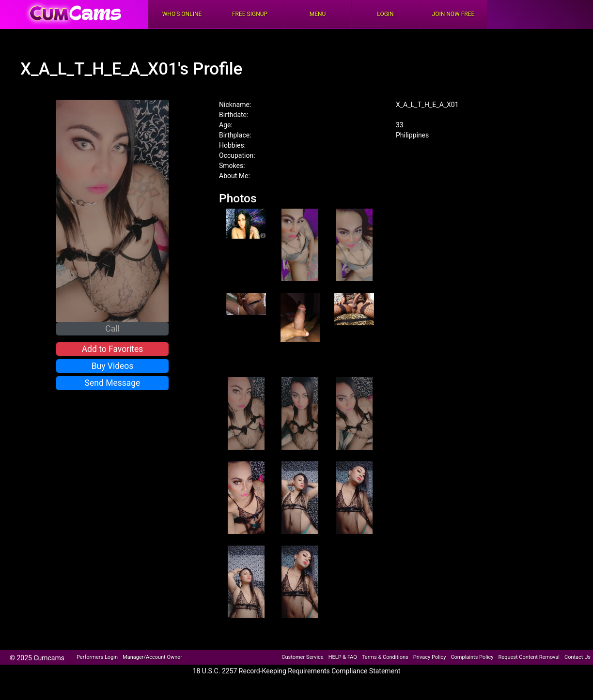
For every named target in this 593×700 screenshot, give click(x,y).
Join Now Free (453, 14)
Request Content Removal (529, 657)
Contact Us (577, 657)
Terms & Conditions (385, 657)
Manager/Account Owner (152, 657)
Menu (318, 14)
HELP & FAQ (343, 657)
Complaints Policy (472, 657)
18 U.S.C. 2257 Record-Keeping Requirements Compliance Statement (297, 671)
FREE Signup (250, 14)
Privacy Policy (430, 657)
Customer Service (302, 657)
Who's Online (182, 14)
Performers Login (97, 657)
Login (385, 14)
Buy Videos (113, 366)
